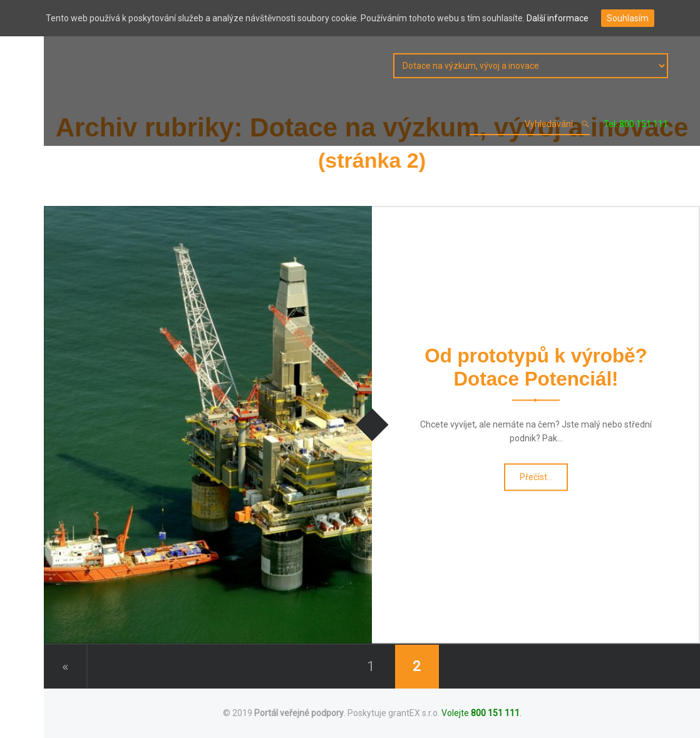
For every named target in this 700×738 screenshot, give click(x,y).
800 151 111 (495, 713)
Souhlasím (628, 18)
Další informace (558, 18)
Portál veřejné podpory (299, 713)
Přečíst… (537, 480)
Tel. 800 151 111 (636, 124)
